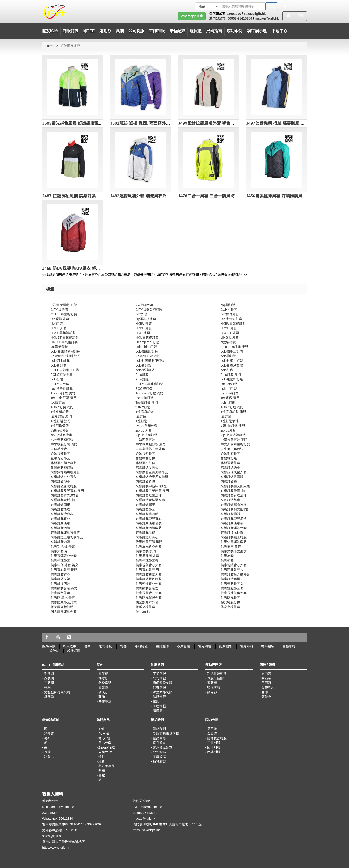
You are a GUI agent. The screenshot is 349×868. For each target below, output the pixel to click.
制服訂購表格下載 (166, 734)
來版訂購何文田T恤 (235, 509)
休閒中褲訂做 (145, 458)
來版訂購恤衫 (230, 514)
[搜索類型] (207, 6)
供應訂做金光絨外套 (235, 574)
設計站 (54, 651)
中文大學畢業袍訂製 (235, 444)
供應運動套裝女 (147, 588)
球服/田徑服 (216, 678)
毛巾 (47, 743)
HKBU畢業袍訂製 (233, 324)
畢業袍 (103, 674)
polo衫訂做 (59, 365)
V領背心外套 (60, 430)
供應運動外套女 (232, 584)
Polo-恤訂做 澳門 (148, 356)
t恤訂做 (141, 416)
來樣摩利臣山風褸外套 (152, 472)
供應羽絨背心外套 (234, 565)
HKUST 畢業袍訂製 (65, 337)
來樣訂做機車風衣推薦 (152, 477)
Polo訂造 (142, 379)
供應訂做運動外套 (149, 574)
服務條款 (49, 646)
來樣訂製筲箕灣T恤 (65, 495)
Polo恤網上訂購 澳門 (66, 356)
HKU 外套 (143, 333)
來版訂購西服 (60, 523)
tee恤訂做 (58, 403)
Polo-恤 (104, 734)
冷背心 (49, 757)
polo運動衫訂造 (232, 379)
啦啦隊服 (214, 688)
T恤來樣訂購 (60, 412)
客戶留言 (159, 743)
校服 (156, 701)
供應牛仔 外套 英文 (65, 565)
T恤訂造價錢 (60, 426)
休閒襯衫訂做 (145, 463)
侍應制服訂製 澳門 (149, 542)
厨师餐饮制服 (217, 738)
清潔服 (158, 711)
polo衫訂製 (144, 365)
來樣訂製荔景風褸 (149, 495)
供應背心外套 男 (147, 570)
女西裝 (266, 678)
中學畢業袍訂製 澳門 (151, 444)
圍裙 (102, 775)
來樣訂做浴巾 (60, 481)
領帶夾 (266, 697)
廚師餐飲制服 (163, 683)
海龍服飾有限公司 (57, 692)
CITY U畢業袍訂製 (149, 310)
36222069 (94, 824)
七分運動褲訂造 (62, 440)
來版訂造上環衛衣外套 (67, 537)
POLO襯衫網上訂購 (65, 370)
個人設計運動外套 (64, 612)
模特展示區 (257, 31)
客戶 (88, 646)
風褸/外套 (105, 752)
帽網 (47, 688)
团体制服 (214, 747)
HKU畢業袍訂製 (147, 337)
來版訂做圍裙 (60, 505)
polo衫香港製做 (232, 365)
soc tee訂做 (229, 384)
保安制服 (159, 688)
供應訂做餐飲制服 (149, 579)
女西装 (212, 734)
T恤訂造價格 (230, 421)
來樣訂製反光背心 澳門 (67, 491)
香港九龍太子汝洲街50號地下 (64, 842)
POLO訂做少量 (62, 375)
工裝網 (49, 683)
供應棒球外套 (60, 560)
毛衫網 (49, 674)
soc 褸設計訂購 (62, 389)
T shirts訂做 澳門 (63, 393)
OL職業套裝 (59, 347)
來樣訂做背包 (145, 481)
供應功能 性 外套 (63, 547)
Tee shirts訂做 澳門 (150, 393)
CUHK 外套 (229, 310)
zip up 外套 (144, 430)
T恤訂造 (142, 421)
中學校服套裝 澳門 (234, 440)
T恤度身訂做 (145, 412)
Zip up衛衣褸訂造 (233, 435)
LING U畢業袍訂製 (64, 342)
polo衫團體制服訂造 (150, 361)
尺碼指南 (214, 31)
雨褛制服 (214, 752)
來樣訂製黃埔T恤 (63, 500)
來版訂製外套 (145, 509)
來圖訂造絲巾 (230, 468)
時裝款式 (105, 701)
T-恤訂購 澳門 (61, 421)
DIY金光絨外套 (231, 319)
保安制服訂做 (230, 602)
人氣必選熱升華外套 (150, 449)
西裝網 (49, 678)
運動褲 (212, 683)
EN (300, 16)
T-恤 (101, 729)
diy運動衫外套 (146, 319)
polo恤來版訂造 (147, 351)
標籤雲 (49, 697)
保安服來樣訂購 (62, 607)
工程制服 (159, 706)
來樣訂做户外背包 (64, 477)
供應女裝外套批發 (234, 551)
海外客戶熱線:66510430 (60, 830)
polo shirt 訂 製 (146, 347)
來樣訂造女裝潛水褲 (150, 500)
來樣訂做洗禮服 (232, 477)
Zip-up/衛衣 (107, 747)
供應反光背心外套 (149, 547)
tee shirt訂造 (145, 398)
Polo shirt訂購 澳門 (234, 347)
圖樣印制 (289, 646)
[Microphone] (295, 6)
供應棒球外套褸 (147, 560)
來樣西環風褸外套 (234, 472)
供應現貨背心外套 (149, 565)
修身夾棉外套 (230, 607)
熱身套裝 (105, 683)
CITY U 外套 (60, 310)
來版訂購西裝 (60, 528)
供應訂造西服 (230, 579)
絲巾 (47, 747)
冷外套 (49, 734)
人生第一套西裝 (232, 449)
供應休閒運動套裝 (234, 542)
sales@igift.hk (255, 14)
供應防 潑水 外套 (63, 598)
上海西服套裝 (145, 440)
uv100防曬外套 (147, 426)
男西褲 (266, 683)
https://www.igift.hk (56, 848)
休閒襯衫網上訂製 (64, 463)
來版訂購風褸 (145, 533)
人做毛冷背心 (60, 449)
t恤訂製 (226, 416)
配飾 (102, 697)
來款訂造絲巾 (230, 500)
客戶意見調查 (163, 747)
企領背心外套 (60, 458)
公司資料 (159, 752)
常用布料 (247, 646)
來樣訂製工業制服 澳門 (152, 491)
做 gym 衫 (143, 612)
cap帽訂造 (228, 305)
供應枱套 (227, 556)
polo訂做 (227, 370)
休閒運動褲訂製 (62, 468)
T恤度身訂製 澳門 (233, 412)
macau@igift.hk (267, 18)
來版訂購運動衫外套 (65, 533)
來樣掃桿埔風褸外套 (65, 472)
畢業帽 (103, 688)
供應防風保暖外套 (149, 598)
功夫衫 (103, 692)
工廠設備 (159, 757)
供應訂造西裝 (60, 584)
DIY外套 (142, 314)
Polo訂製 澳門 (231, 375)
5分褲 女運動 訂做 (64, 305)
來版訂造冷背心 (147, 537)
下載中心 (279, 31)
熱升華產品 (107, 766)
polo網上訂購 (60, 361)
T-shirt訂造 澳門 (232, 407)
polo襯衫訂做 (145, 370)
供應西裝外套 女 (232, 570)
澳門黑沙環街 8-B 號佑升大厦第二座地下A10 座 (167, 824)
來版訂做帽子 (145, 505)
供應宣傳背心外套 (64, 556)
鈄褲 (102, 771)
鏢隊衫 (212, 692)
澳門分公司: (218, 18)
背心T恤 (104, 738)
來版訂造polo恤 (232, 533)
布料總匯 (141, 646)
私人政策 (70, 646)
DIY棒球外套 (230, 314)
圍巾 (265, 692)
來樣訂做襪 (229, 481)
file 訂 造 (57, 324)
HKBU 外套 (144, 324)
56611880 (66, 819)
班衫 (102, 761)
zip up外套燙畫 (61, 435)
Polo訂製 (142, 375)
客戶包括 (183, 646)
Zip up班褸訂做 (147, 435)
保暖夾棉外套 (145, 607)
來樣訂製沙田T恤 (233, 491)
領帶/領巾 (268, 688)
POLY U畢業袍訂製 (150, 384)
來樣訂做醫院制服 (64, 486)
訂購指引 (226, 646)
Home (50, 46)
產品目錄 (159, 738)
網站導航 (105, 646)
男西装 (212, 729)
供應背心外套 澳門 (64, 570)
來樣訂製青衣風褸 (234, 495)
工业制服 (214, 743)
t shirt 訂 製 (229, 389)
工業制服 (159, 674)
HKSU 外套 (229, 328)
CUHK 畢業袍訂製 (64, 314)
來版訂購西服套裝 (149, 523)
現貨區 (196, 31)
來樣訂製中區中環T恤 (151, 486)
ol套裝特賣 (228, 342)
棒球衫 (103, 678)
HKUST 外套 (230, 333)
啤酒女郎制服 (163, 692)
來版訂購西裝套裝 (149, 528)
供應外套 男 (59, 551)
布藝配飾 (177, 31)
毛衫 (47, 738)
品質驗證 (159, 761)
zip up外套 (228, 430)
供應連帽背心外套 (149, 584)
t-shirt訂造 (143, 407)
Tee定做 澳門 (230, 398)
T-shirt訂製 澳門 (62, 407)
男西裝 (266, 674)
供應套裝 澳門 (146, 551)
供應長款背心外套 (149, 593)
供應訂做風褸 (60, 579)
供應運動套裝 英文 (64, 588)
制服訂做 (71, 31)
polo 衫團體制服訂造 (65, 351)
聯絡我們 (159, 729)
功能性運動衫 (217, 674)
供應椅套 (227, 560)
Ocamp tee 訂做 (147, 342)
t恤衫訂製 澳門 (61, 416)
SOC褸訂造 (144, 389)
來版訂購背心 (60, 519)
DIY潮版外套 (60, 319)
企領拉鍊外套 (60, 454)
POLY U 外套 (60, 384)
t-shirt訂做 (228, 403)
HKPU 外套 (144, 328)
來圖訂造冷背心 (147, 468)
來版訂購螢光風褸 (234, 519)
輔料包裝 (268, 646)
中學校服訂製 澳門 (64, 444)
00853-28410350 (239, 18)
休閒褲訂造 (229, 458)
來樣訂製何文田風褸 (235, 486)
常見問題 (205, 646)
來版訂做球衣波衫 (234, 505)
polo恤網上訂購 (232, 351)
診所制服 (159, 697)
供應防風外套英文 (64, 602)
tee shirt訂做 (230, 393)
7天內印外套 (145, 305)
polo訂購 (57, 379)
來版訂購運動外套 (234, 528)
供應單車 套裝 (231, 547)
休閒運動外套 (230, 463)
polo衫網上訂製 (232, 361)
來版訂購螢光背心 (149, 519)
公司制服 (159, 678)
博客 (123, 646)
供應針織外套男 (232, 588)
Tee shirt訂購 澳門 (64, 398)
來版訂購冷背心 (62, 514)
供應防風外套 (230, 598)
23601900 (234, 14)
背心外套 (105, 743)
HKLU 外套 (59, 328)
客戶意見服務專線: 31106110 (63, 824)
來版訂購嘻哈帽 (147, 514)
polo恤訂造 (228, 356)
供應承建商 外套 (147, 556)
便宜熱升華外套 (147, 602)
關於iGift (50, 31)
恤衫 (102, 757)
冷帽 (47, 752)
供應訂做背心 (60, 574)
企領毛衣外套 (230, 454)
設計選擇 (162, 646)
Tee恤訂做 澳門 (147, 403)
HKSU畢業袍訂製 (63, 333)
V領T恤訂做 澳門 (233, 426)
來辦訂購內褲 (60, 542)
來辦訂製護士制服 (234, 537)
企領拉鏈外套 (145, 454)
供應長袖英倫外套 (234, 593)
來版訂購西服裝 (232, 523)
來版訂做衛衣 (60, 509)
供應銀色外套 (60, 593)
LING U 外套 (230, 337)
